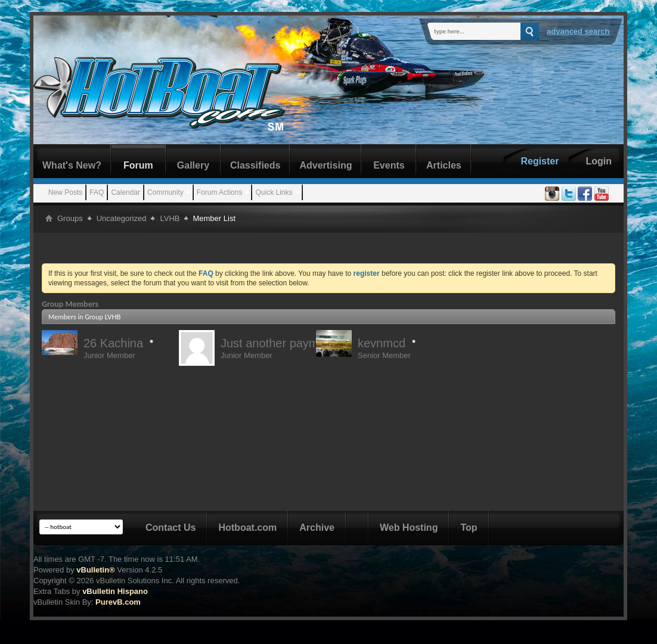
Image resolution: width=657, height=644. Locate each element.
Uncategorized (122, 218)
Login (599, 161)
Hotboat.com (247, 528)
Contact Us (171, 528)
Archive (317, 528)
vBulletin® (95, 570)
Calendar (125, 192)
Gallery (193, 165)
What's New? (72, 165)
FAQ (97, 192)
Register (540, 161)
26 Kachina (113, 343)
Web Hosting (409, 528)
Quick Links (274, 192)
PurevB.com (118, 602)
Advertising (326, 165)
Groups (70, 218)
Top (469, 528)
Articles (444, 165)
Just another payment (278, 343)
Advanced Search (578, 31)
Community (165, 192)
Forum (138, 165)
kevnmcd (382, 343)
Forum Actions (220, 192)
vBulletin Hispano (115, 591)
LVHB (170, 218)
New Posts (65, 192)
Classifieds (255, 165)
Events (389, 165)
